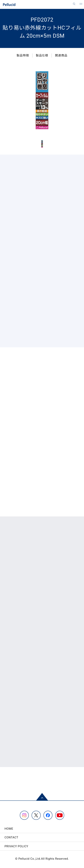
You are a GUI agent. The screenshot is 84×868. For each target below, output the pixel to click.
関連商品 (61, 55)
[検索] (74, 4)
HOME (9, 829)
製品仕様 (42, 55)
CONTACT (11, 837)
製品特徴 (23, 55)
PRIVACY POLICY (16, 846)
